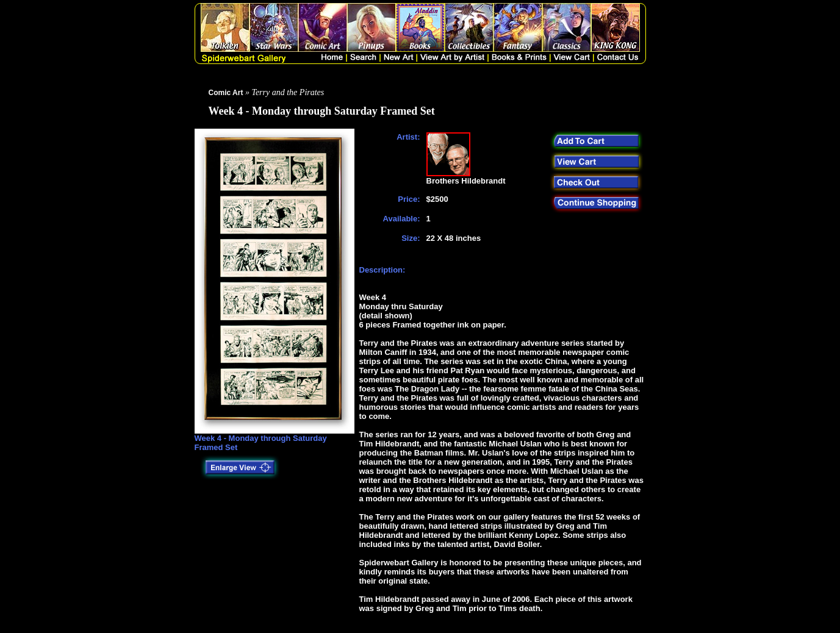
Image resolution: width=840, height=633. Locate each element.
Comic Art (226, 93)
